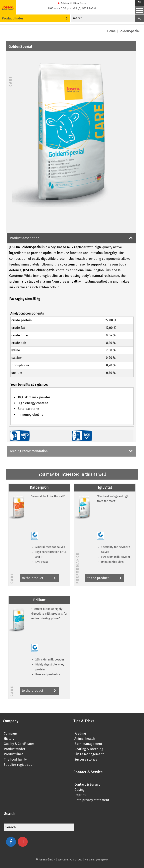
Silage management (89, 754)
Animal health (85, 739)
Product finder (35, 18)
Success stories (86, 759)
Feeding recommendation (29, 451)
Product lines (14, 754)
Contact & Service (87, 784)
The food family (15, 759)
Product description (25, 238)
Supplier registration (19, 765)
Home (111, 31)
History (9, 739)
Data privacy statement (92, 800)
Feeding (80, 733)
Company (11, 733)
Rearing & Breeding (89, 749)
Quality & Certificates (19, 744)
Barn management (88, 744)
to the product (39, 578)
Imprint (80, 795)
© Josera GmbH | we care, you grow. (59, 860)
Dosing (79, 790)
